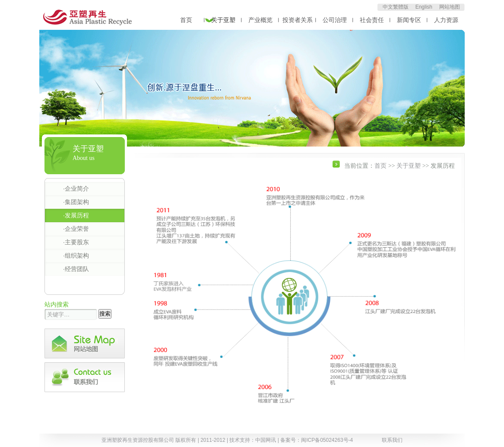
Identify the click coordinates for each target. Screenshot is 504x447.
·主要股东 (76, 242)
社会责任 (372, 20)
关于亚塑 (223, 20)
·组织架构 (76, 255)
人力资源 (446, 20)
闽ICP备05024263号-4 (327, 440)
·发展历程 (76, 215)
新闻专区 (409, 20)
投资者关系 (298, 20)
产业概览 (260, 20)
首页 (186, 20)
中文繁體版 (396, 7)
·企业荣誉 (76, 229)
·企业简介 (76, 188)
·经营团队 (76, 269)
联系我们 (392, 440)
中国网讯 (266, 440)
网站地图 (450, 7)
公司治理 (335, 20)
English (424, 7)
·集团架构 (76, 202)
